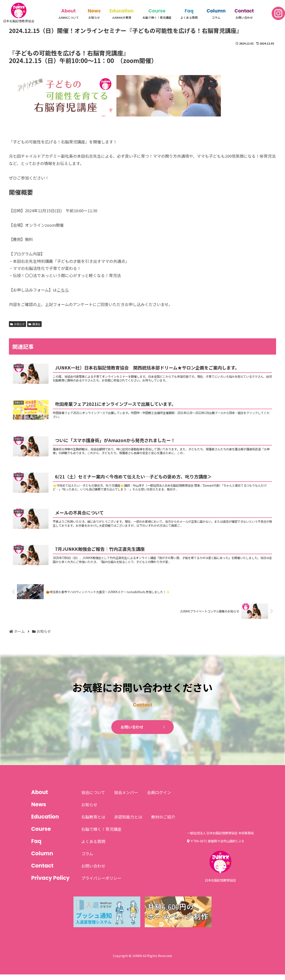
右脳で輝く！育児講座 (101, 835)
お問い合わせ (132, 733)
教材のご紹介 (163, 823)
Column (216, 11)
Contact (244, 11)
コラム (87, 859)
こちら (63, 290)
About (68, 11)
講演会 (34, 324)
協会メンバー (126, 798)
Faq (189, 11)
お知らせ (17, 324)
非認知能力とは (128, 823)
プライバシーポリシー (101, 884)
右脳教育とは (93, 823)
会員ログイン (159, 798)
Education (122, 11)
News (94, 11)
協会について (93, 798)
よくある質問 (93, 847)
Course (157, 11)
